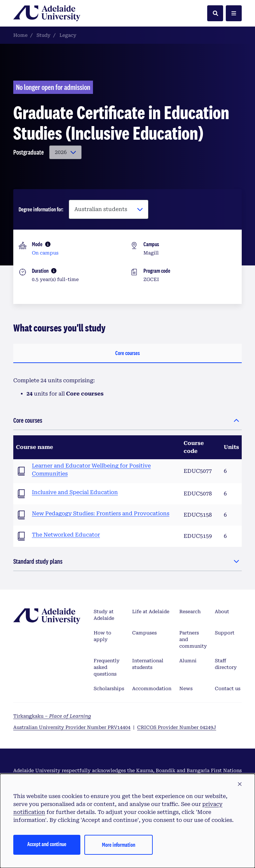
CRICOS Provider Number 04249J (177, 727)
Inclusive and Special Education (75, 492)
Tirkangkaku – (52, 716)
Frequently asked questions (107, 667)
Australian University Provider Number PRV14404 (72, 727)
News (186, 688)
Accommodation (152, 688)
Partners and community (193, 639)
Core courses (127, 353)
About (222, 612)
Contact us (228, 688)
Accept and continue (47, 844)
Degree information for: (41, 209)
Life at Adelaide (151, 612)
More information (119, 845)
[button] (240, 784)
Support (225, 633)
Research (190, 612)
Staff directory (226, 664)
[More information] (48, 244)
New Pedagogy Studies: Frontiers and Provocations (101, 513)
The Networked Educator (66, 535)
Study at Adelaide (104, 615)
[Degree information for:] (109, 209)
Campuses (144, 633)
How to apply (102, 636)
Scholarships (109, 688)
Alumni (188, 661)
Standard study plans (38, 561)
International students (148, 664)
